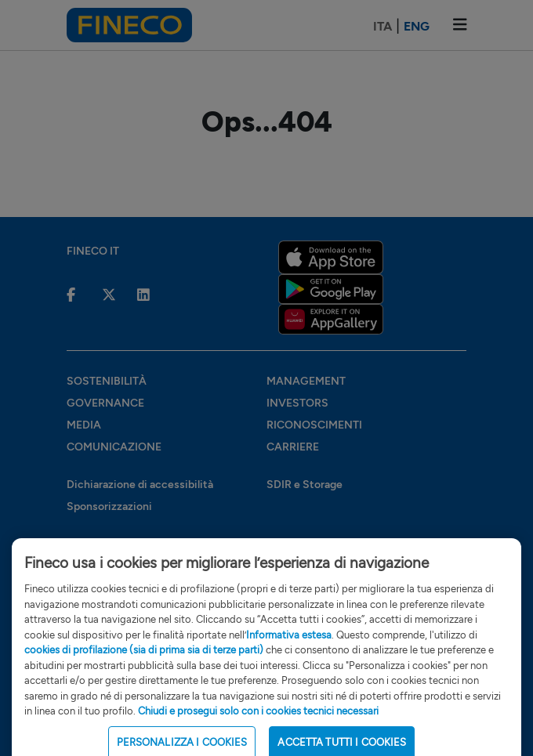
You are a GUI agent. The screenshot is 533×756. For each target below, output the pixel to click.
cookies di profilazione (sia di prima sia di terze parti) (144, 660)
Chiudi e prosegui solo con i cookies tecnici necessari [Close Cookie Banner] (258, 721)
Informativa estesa (289, 645)
